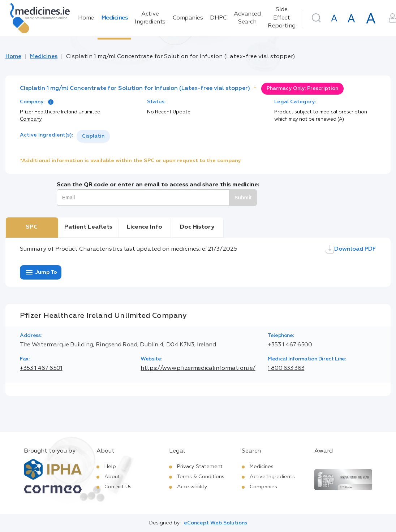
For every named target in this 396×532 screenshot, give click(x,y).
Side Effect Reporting (282, 18)
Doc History (197, 227)
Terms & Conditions (201, 477)
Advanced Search (247, 18)
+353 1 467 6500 (290, 345)
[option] (93, 136)
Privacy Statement (200, 467)
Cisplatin (93, 136)
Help (110, 467)
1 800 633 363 (286, 368)
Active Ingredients (150, 18)
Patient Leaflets (88, 227)
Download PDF (351, 249)
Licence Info (145, 227)
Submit (243, 198)
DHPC (218, 18)
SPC (32, 227)
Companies (188, 18)
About (112, 477)
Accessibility (192, 487)
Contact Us (118, 487)
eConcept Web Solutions (216, 523)
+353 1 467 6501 (41, 368)
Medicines (115, 18)
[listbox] (93, 136)
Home (86, 18)
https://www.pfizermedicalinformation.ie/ (198, 368)
